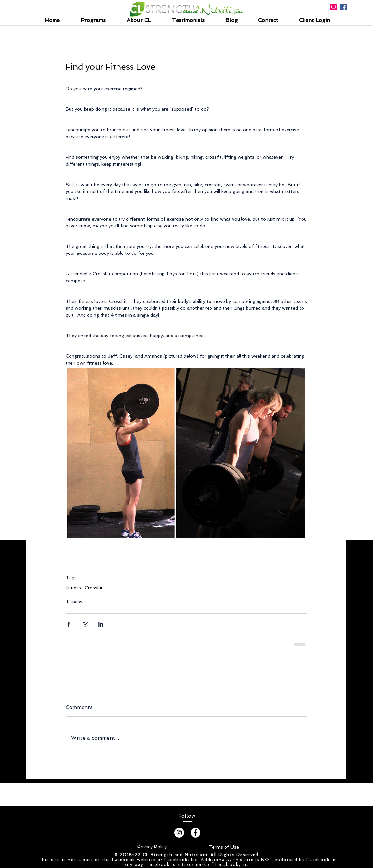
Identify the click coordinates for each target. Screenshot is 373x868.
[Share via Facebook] (69, 624)
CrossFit (94, 588)
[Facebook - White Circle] (195, 833)
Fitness (73, 588)
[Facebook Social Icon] (343, 7)
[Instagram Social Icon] (334, 7)
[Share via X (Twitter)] (85, 624)
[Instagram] (179, 833)
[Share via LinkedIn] (101, 624)
